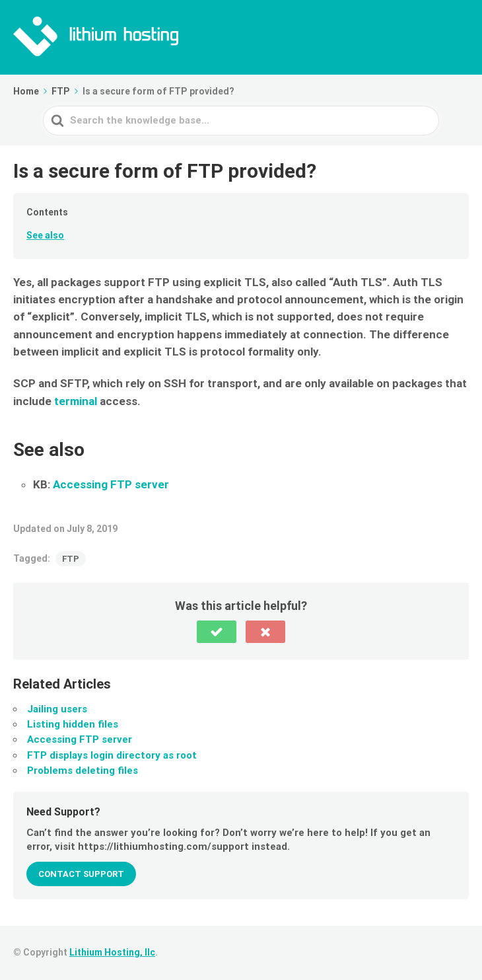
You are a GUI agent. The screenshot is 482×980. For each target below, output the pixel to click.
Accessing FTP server (111, 484)
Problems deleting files (83, 771)
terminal (76, 401)
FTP (71, 559)
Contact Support (81, 874)
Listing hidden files (73, 724)
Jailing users (57, 709)
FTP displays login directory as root (112, 755)
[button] (217, 632)
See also (45, 235)
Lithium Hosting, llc (112, 952)
